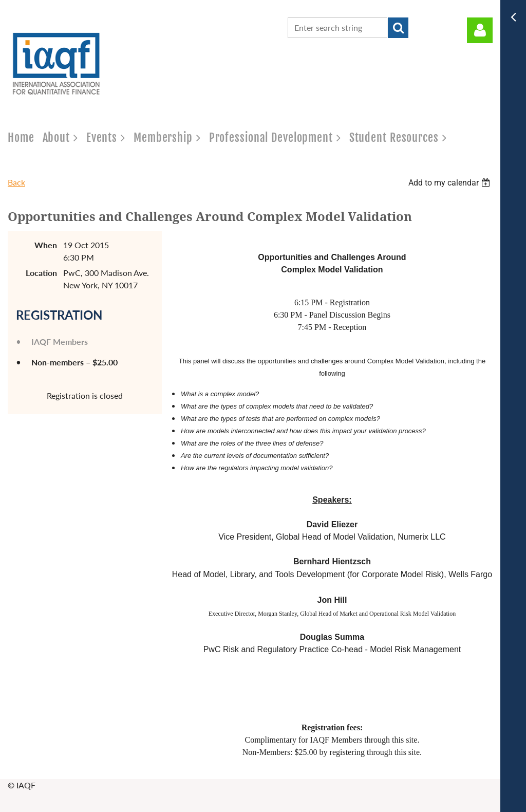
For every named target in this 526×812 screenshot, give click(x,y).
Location (41, 273)
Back (16, 182)
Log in (480, 30)
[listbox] (450, 183)
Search (398, 28)
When (46, 245)
